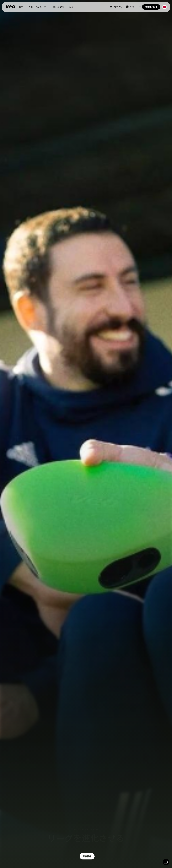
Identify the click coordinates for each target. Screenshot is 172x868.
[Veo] (10, 7)
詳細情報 (87, 856)
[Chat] (166, 862)
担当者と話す (151, 7)
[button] (22, 7)
